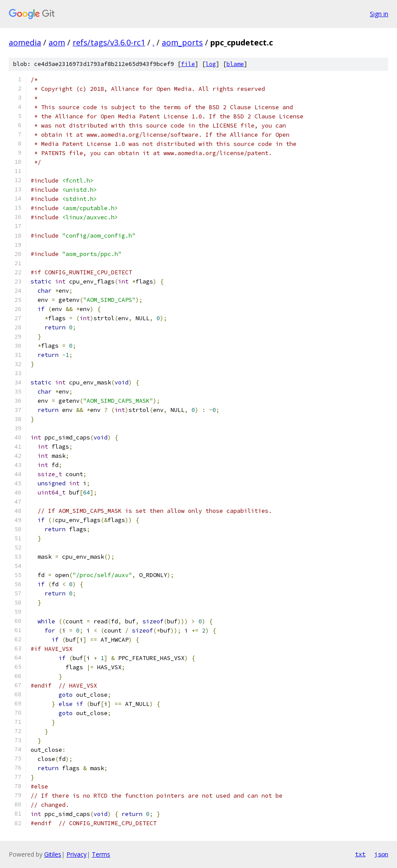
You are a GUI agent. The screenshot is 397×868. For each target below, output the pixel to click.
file (188, 64)
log (211, 64)
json (381, 854)
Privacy (77, 854)
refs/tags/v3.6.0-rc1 (109, 42)
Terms (101, 854)
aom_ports (182, 42)
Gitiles (53, 854)
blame (235, 64)
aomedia (25, 42)
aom (57, 42)
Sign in (379, 14)
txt (360, 854)
